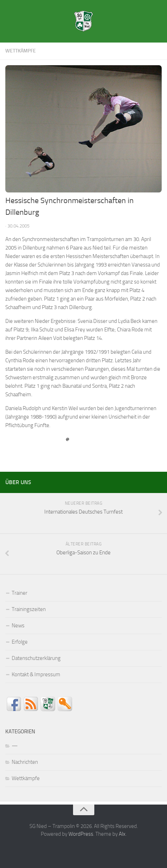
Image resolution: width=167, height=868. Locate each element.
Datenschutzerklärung (36, 658)
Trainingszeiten (29, 609)
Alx (122, 834)
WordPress (81, 834)
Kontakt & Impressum (36, 674)
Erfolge (20, 642)
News (18, 626)
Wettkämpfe (21, 51)
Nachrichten (25, 762)
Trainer (20, 593)
